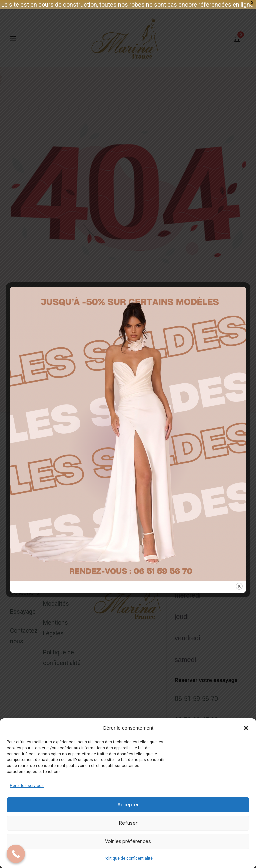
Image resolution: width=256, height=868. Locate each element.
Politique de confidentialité (128, 858)
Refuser (128, 823)
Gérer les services (27, 786)
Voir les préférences (128, 841)
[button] (246, 728)
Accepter (128, 805)
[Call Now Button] (16, 854)
